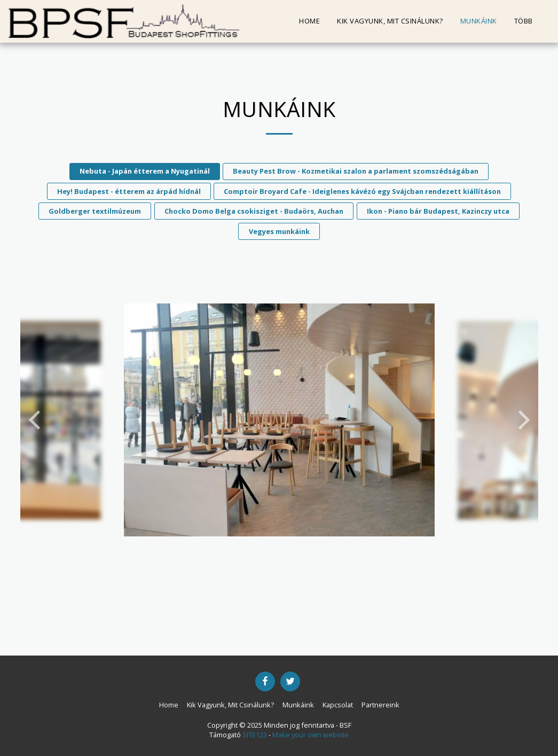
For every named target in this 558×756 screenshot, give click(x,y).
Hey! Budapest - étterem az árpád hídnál (129, 191)
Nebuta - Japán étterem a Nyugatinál (145, 171)
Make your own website (311, 735)
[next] (522, 420)
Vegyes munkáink (279, 231)
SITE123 (255, 735)
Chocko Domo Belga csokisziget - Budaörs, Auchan (254, 211)
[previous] (36, 420)
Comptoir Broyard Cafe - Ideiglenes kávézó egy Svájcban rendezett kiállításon (362, 191)
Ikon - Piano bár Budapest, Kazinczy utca (438, 211)
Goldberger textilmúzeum (95, 211)
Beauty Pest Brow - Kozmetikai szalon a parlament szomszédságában (356, 171)
